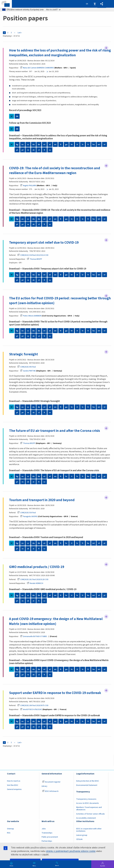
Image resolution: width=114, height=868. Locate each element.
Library (44, 786)
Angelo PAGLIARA (28, 186)
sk (33, 150)
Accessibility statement (86, 818)
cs (28, 145)
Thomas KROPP (34, 259)
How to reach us (14, 781)
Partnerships (47, 841)
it (77, 145)
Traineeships (47, 833)
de (39, 145)
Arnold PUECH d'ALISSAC (31, 709)
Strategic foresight (24, 354)
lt (88, 145)
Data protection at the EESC (88, 781)
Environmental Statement (87, 785)
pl (17, 150)
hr (72, 145)
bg (17, 145)
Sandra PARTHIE (28, 371)
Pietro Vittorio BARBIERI (31, 316)
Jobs (44, 829)
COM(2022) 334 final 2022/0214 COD (33, 255)
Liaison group (82, 835)
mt (99, 145)
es (23, 145)
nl (104, 145)
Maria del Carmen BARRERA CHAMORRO (37, 68)
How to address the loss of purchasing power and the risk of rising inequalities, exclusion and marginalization (60, 53)
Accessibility (95, 4)
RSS (9, 833)
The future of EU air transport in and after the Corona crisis (55, 431)
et (44, 145)
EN (17, 116)
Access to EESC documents (88, 803)
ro (28, 150)
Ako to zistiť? (53, 10)
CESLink (79, 839)
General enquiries (14, 789)
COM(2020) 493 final (27, 367)
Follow (106, 48)
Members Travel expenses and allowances (89, 809)
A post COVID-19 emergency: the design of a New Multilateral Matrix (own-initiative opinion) (56, 621)
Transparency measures (86, 799)
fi (44, 150)
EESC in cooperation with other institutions (89, 830)
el (50, 145)
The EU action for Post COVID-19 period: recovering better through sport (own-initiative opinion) (60, 301)
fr (61, 145)
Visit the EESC (13, 785)
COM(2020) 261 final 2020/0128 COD (33, 579)
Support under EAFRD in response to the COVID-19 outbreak (55, 693)
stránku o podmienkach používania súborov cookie (71, 851)
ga (66, 145)
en (55, 145)
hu (94, 145)
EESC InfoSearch (50, 791)
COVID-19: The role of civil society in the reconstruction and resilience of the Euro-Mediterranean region (55, 171)
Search (57, 865)
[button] (102, 4)
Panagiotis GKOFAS (29, 517)
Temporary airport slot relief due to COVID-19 (44, 243)
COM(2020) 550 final (27, 513)
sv (50, 150)
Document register (51, 782)
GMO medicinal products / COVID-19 (37, 567)
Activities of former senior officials (90, 814)
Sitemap (10, 829)
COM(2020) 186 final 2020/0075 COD (33, 706)
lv (83, 145)
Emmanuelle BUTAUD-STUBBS (34, 636)
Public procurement (50, 837)
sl (39, 150)
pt (23, 150)
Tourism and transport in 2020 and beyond (42, 500)
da (33, 145)
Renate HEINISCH (35, 583)
